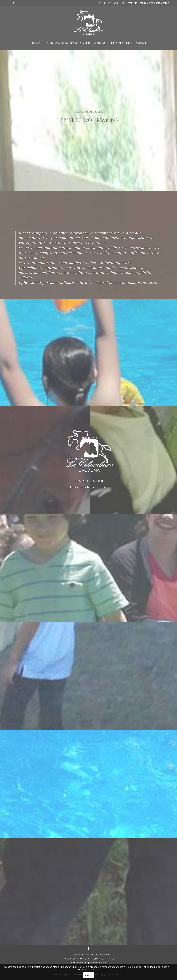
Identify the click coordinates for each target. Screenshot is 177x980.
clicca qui (93, 970)
